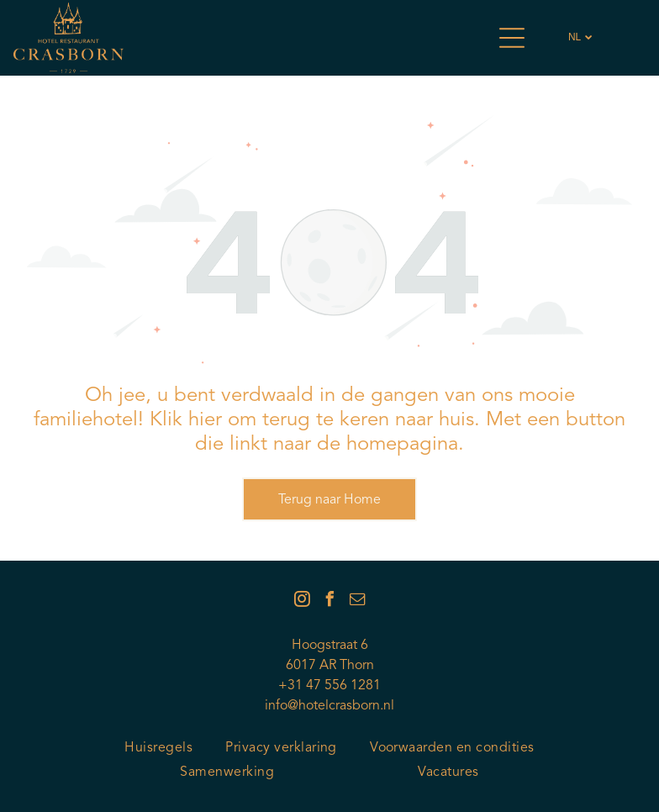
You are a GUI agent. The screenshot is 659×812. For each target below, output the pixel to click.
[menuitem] (158, 749)
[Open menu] (512, 38)
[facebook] (329, 601)
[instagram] (302, 601)
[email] (357, 601)
